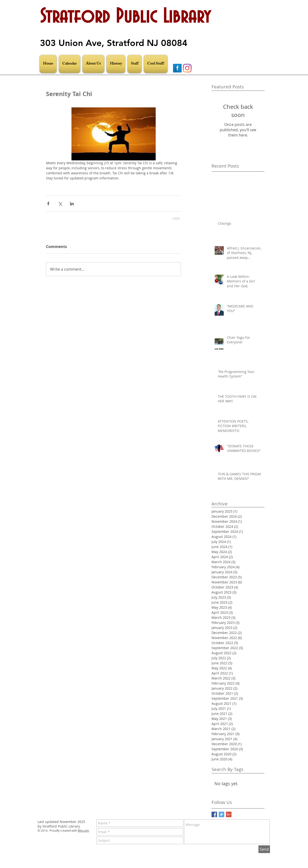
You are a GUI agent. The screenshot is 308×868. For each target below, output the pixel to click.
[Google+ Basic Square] (229, 814)
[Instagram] (187, 68)
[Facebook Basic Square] (214, 814)
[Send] (264, 849)
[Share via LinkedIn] (72, 204)
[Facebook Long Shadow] (177, 68)
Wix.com (83, 830)
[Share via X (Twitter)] (60, 204)
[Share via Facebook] (48, 204)
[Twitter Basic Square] (221, 814)
